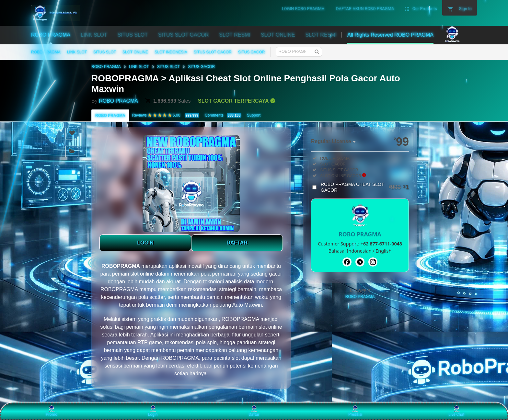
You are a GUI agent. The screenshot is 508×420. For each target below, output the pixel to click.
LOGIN (145, 243)
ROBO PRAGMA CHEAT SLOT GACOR (365, 187)
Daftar (254, 411)
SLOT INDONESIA (171, 52)
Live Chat (456, 411)
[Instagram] (373, 262)
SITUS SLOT (105, 52)
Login (153, 411)
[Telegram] (360, 262)
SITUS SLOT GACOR (213, 52)
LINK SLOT (77, 52)
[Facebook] (347, 262)
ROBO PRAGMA (46, 52)
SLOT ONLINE (135, 52)
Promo (52, 411)
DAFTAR (237, 243)
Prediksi (355, 411)
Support (254, 115)
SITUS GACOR (252, 52)
